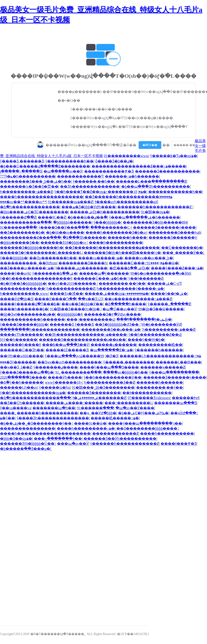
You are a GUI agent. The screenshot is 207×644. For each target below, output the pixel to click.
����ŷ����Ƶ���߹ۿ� (177, 268)
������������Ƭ (80, 176)
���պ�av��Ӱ (73, 444)
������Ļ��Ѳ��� (179, 362)
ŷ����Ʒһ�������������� (53, 418)
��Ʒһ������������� (90, 186)
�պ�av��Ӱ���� (135, 408)
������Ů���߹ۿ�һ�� (100, 278)
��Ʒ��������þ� (22, 232)
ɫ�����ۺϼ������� (81, 268)
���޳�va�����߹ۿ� (100, 258)
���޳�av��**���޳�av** (23, 202)
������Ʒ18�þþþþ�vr (64, 243)
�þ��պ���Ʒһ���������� (156, 186)
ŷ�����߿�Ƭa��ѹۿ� (174, 156)
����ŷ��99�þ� (146, 340)
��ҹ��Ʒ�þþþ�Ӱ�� (82, 304)
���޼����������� (72, 319)
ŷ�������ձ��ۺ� (55, 273)
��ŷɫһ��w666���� (22, 356)
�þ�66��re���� (65, 232)
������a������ (114, 345)
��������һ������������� (40, 329)
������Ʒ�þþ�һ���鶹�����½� (122, 253)
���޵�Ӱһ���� (65, 377)
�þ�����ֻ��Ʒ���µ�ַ (25, 449)
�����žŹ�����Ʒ (67, 350)
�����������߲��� (26, 222)
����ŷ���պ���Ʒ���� (109, 367)
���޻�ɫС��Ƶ (52, 217)
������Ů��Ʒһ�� (22, 350)
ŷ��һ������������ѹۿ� (33, 393)
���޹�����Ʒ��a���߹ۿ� (111, 329)
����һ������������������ (42, 197)
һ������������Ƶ (71, 289)
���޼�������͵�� (22, 289)
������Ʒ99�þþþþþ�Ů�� (28, 444)
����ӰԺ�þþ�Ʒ (16, 299)
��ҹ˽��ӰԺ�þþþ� (98, 413)
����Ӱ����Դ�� (55, 299)
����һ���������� (116, 243)
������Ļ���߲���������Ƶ (151, 181)
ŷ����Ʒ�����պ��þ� (27, 372)
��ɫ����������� (147, 393)
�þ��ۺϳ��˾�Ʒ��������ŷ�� (36, 423)
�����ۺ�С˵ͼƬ (164, 283)
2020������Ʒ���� (23, 377)
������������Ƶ (115, 433)
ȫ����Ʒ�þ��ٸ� (114, 161)
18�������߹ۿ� (125, 192)
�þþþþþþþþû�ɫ (69, 314)
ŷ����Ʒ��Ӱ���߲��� (64, 227)
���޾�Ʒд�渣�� (66, 294)
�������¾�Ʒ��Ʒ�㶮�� (29, 186)
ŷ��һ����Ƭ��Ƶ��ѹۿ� (99, 192)
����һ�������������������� (45, 433)
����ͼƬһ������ (22, 335)
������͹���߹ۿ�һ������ (132, 176)
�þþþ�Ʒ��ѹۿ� (16, 438)
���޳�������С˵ (111, 227)
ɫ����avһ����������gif (126, 202)
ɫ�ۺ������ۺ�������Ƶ (99, 398)
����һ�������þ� (24, 309)
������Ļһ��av (19, 387)
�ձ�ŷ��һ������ (22, 382)
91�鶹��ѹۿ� (155, 212)
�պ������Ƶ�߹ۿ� (111, 350)
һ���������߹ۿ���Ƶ (26, 192)
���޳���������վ (97, 319)
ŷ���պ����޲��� (60, 356)
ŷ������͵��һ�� (93, 181)
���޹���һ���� (127, 237)
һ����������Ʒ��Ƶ (109, 382)
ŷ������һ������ (159, 350)
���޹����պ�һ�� (54, 408)
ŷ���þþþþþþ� (107, 222)
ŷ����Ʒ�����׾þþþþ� (24, 324)
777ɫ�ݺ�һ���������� (28, 176)
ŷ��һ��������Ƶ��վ (155, 335)
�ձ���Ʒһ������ (84, 237)
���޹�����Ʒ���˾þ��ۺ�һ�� (36, 181)
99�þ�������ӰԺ (161, 324)
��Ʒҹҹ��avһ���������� (69, 362)
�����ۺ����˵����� (74, 403)
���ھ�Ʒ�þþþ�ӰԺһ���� (89, 207)
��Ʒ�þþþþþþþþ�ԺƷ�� (117, 324)
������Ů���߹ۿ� (137, 263)
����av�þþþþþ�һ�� (125, 372)
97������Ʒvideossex (149, 398)
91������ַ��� (18, 227)
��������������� (28, 428)
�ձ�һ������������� (30, 207)
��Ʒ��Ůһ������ (22, 403)
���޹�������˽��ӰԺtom (28, 263)
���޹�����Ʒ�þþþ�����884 (155, 222)
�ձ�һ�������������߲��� (35, 398)
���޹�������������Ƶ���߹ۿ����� (139, 166)
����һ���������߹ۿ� (86, 428)
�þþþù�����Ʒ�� (19, 243)
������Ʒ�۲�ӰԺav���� (112, 314)
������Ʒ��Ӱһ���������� (120, 438)
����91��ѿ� (90, 423)
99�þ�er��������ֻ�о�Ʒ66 (160, 273)
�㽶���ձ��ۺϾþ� (129, 268)
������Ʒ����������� (167, 171)
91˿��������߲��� (78, 372)
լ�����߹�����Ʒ (21, 171)
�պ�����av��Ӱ (63, 171)
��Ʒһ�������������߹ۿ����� (86, 335)
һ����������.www (24, 294)
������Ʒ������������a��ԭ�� (82, 340)
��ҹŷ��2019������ (72, 283)
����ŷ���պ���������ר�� (145, 423)
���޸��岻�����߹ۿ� (115, 418)
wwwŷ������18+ (64, 382)
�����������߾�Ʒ (109, 171)
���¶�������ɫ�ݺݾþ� (144, 319)
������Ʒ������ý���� (164, 227)
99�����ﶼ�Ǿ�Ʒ (97, 356)
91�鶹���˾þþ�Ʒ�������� (103, 387)
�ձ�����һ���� (125, 304)
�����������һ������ (32, 319)
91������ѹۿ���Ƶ (70, 202)
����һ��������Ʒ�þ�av (116, 232)
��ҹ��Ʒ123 (90, 299)
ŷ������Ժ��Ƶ (18, 217)
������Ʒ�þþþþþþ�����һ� (32, 248)
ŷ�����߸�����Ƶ (169, 304)
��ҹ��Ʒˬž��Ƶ (16, 367)
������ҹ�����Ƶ (163, 367)
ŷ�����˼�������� (129, 362)
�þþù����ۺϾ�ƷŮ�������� (34, 212)
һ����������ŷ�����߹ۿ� (130, 289)
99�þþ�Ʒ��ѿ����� (161, 309)
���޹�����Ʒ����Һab (174, 232)
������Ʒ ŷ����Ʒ (72, 324)
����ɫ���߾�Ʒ (178, 444)
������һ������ (160, 382)
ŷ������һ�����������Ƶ (125, 444)
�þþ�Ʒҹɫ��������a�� (28, 314)
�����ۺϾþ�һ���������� (105, 212)
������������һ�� (175, 192)
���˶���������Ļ (128, 403)
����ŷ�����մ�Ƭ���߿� (30, 304)
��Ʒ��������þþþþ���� (147, 428)
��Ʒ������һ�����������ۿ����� (129, 197)
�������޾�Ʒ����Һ (83, 263)
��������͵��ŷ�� (122, 283)
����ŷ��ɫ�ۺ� (169, 294)
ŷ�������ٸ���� (56, 367)
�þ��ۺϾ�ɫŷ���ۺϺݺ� (143, 413)
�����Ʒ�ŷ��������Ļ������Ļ (41, 253)
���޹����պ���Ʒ (175, 403)
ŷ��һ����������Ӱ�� (112, 377)
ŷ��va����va (15, 408)
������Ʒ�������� (94, 393)
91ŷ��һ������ (19, 340)
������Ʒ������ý (173, 237)
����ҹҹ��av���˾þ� (149, 258)
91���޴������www (126, 156)
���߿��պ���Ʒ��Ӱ (66, 345)
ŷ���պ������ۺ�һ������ (144, 217)
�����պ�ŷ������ (104, 273)
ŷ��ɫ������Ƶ (146, 278)
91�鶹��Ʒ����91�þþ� (75, 309)
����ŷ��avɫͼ (15, 273)
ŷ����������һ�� (69, 161)
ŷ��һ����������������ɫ (36, 278)
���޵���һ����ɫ (20, 345)
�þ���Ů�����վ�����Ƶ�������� (45, 166)
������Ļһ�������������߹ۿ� (160, 356)
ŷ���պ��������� (174, 372)
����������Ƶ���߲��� (30, 237)
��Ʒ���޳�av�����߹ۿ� (27, 268)
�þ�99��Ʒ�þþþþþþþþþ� (23, 283)
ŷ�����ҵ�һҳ (55, 387)
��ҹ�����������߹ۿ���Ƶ (138, 299)
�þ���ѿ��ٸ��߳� (87, 217)
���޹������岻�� (160, 345)
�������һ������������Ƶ (155, 207)
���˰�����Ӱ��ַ (183, 253)
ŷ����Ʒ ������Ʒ (22, 161)
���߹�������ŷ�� (58, 438)
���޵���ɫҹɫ (185, 398)
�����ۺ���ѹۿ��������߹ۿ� (117, 294)
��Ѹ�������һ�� (53, 258)
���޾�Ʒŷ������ (18, 362)
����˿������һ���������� (39, 413)
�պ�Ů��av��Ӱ (119, 309)
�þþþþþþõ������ (72, 222)
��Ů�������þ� (182, 248)
